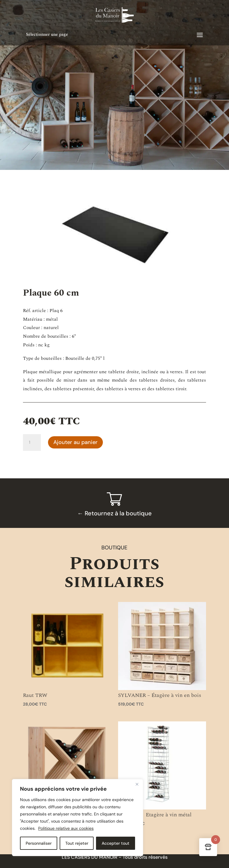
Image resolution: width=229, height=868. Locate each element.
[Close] (137, 784)
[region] (78, 818)
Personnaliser (39, 843)
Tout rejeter (77, 843)
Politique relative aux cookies (66, 828)
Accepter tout (116, 843)
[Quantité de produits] (32, 443)
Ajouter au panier (75, 442)
